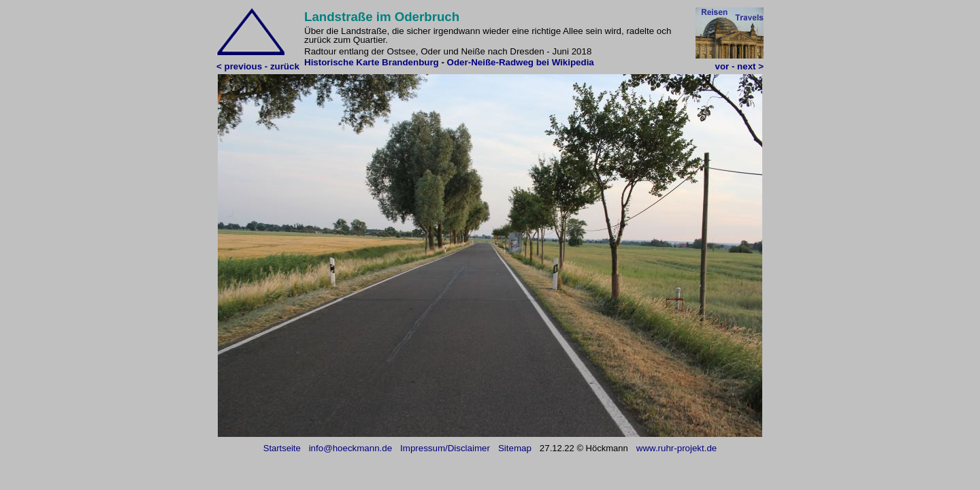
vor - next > (739, 66)
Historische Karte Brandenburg (372, 62)
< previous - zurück (258, 66)
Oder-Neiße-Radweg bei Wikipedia (521, 62)
